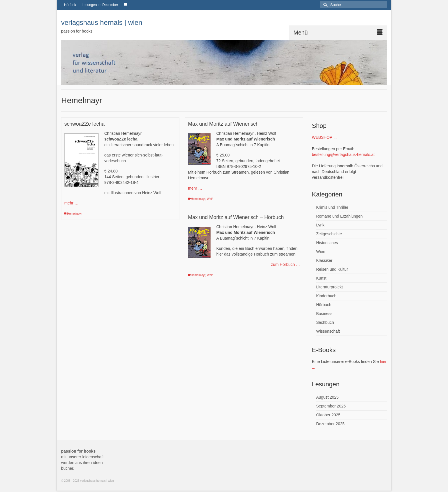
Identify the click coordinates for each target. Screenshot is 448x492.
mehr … (71, 203)
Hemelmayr (74, 214)
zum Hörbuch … (286, 264)
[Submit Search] (325, 5)
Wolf (210, 199)
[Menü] (338, 33)
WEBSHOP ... (324, 137)
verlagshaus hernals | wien (102, 22)
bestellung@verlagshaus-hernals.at (343, 154)
